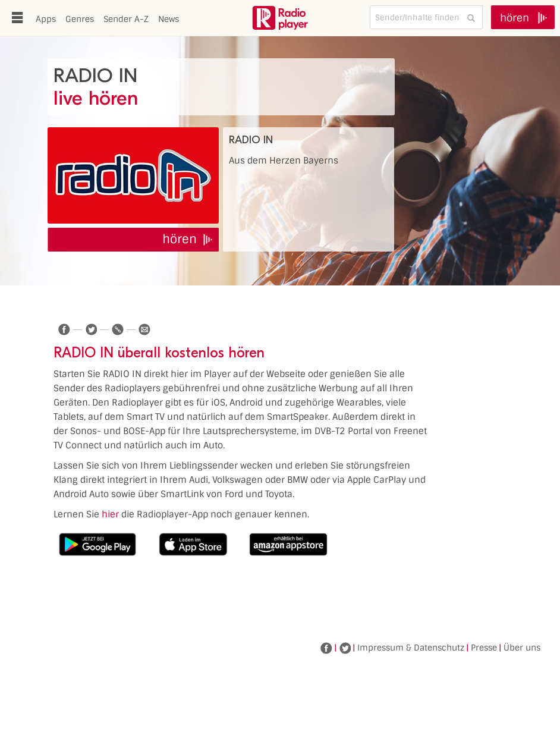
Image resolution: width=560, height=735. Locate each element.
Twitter (345, 648)
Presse (484, 648)
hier (110, 514)
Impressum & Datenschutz (411, 648)
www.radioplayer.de (280, 18)
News (169, 19)
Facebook (326, 648)
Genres (80, 19)
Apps (46, 19)
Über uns (522, 648)
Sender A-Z (126, 19)
